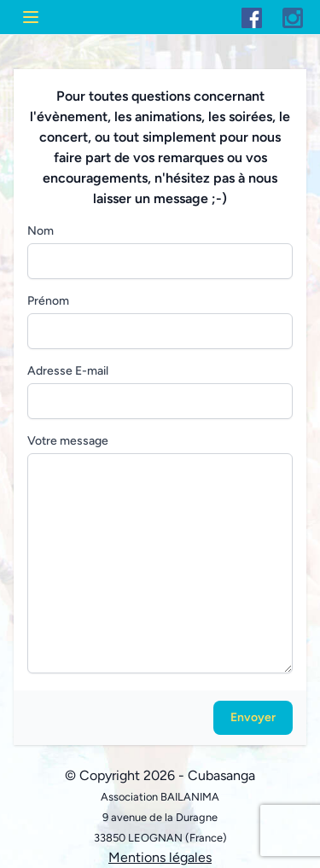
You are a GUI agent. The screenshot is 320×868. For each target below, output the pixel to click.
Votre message (68, 441)
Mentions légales (160, 857)
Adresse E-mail (68, 371)
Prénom (48, 301)
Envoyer (253, 717)
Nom (41, 231)
